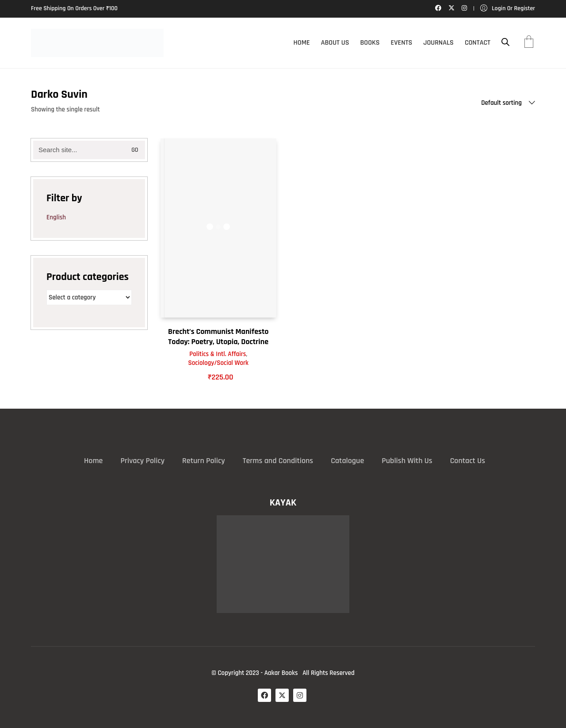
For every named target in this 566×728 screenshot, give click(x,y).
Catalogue (347, 461)
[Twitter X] (282, 695)
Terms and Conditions (278, 461)
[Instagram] (300, 695)
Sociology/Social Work (218, 363)
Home (93, 461)
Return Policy (204, 461)
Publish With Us (407, 461)
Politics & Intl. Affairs (218, 354)
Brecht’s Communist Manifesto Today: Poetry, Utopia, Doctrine (218, 337)
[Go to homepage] (97, 43)
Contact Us (468, 461)
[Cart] (529, 43)
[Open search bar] (505, 42)
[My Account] (508, 9)
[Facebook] (264, 695)
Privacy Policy (142, 461)
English (56, 217)
